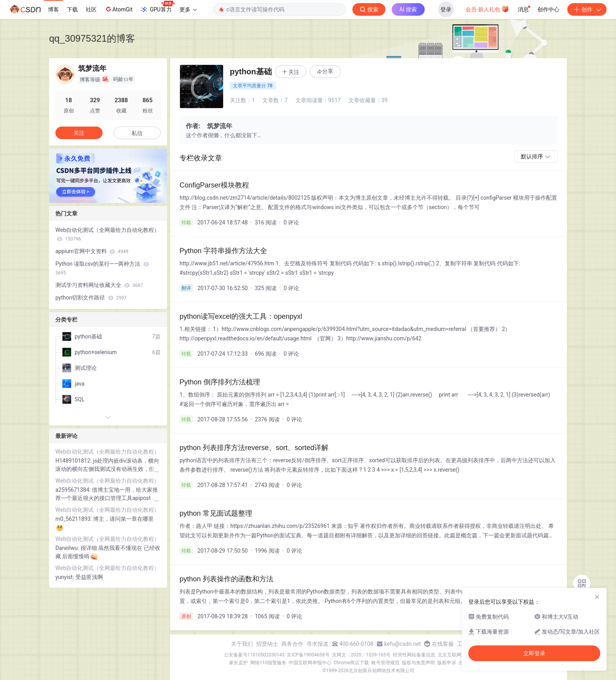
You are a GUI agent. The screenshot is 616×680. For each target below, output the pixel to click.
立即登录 (534, 653)
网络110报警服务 (268, 663)
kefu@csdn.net (402, 644)
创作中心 (548, 9)
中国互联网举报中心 (310, 663)
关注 (79, 133)
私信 (137, 133)
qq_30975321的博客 (92, 38)
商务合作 (292, 644)
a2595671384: (74, 490)
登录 (446, 9)
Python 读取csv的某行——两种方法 (102, 268)
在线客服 (443, 644)
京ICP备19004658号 (308, 655)
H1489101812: (74, 461)
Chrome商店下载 (351, 663)
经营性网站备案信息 (414, 655)
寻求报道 (317, 644)
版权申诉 (447, 663)
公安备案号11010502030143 (254, 655)
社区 (91, 9)
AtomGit (118, 9)
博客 (53, 9)
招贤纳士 (267, 644)
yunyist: (65, 577)
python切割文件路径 (91, 298)
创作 (587, 9)
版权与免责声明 (418, 663)
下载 (72, 9)
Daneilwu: (68, 548)
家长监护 (238, 663)
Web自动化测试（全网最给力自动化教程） (108, 234)
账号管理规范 (385, 663)
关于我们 (242, 644)
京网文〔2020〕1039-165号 (361, 655)
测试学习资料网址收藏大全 (99, 285)
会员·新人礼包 (487, 9)
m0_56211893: (74, 519)
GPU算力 (157, 7)
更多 (188, 9)
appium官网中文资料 (92, 251)
